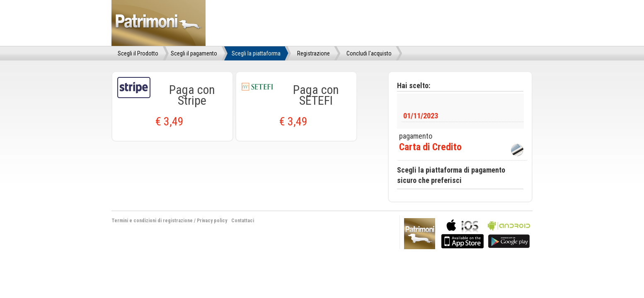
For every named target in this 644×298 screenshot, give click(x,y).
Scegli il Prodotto (138, 53)
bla (462, 233)
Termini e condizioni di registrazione (152, 221)
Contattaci (243, 221)
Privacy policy (212, 221)
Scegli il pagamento (194, 53)
